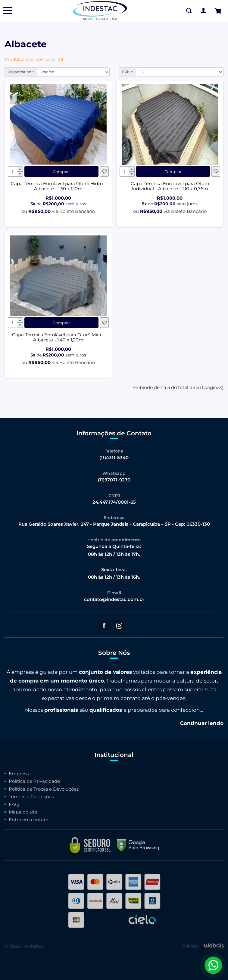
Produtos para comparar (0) (34, 59)
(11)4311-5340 (114, 457)
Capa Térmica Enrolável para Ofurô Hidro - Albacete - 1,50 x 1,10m (58, 186)
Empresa (19, 774)
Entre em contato (28, 820)
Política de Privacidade (34, 781)
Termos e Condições (31, 796)
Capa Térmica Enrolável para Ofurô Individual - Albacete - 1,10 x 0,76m (170, 186)
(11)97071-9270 (114, 480)
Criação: (191, 946)
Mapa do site (23, 812)
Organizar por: (21, 72)
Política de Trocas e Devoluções (44, 789)
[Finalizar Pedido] (218, 11)
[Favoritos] (104, 171)
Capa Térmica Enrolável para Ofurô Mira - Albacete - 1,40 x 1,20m (58, 337)
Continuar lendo (202, 723)
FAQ (14, 804)
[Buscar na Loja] (189, 11)
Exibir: (127, 72)
